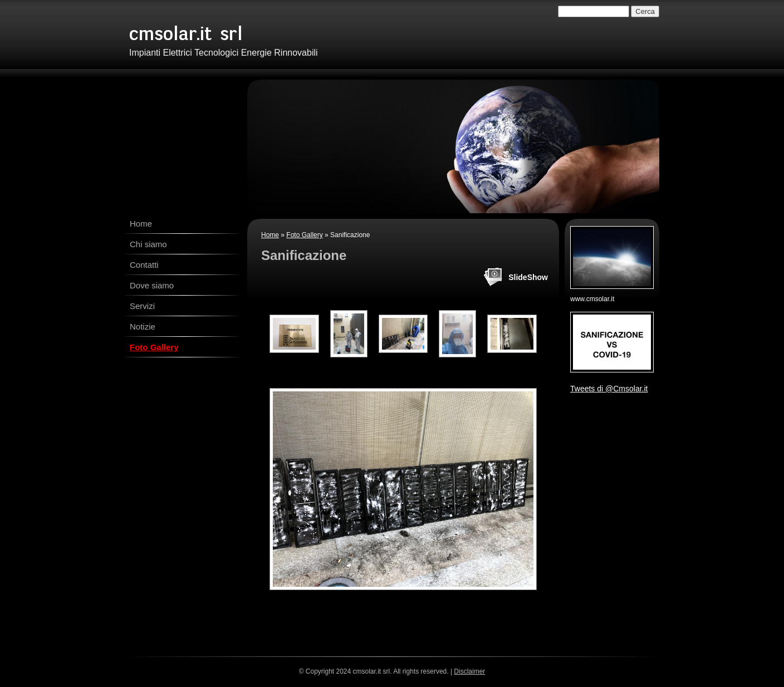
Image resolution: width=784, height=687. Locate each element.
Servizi (142, 306)
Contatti (144, 265)
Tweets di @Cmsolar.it (609, 389)
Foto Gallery (154, 347)
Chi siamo (148, 244)
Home (141, 224)
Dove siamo (152, 285)
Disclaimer (469, 671)
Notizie (143, 327)
